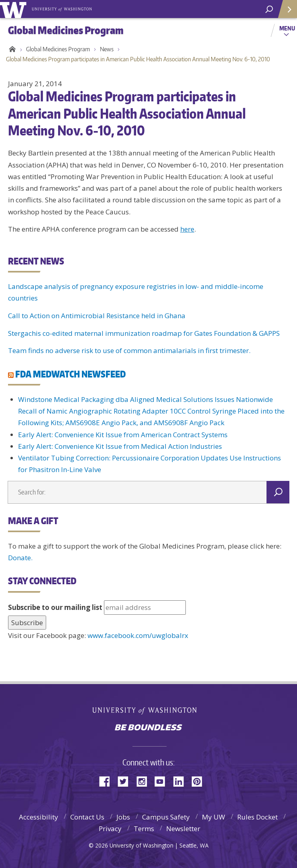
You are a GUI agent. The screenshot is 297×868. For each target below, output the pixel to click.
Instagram (144, 781)
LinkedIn (181, 781)
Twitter (126, 781)
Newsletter (183, 829)
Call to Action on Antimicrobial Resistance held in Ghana (97, 316)
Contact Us (87, 817)
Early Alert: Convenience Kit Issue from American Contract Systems (123, 435)
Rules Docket (257, 817)
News (107, 49)
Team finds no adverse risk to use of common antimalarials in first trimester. (129, 350)
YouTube (163, 781)
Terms (144, 829)
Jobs (123, 817)
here (187, 229)
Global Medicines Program (58, 49)
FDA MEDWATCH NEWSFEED (70, 374)
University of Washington (149, 710)
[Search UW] (269, 9)
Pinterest (200, 781)
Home (11, 49)
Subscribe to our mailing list (55, 607)
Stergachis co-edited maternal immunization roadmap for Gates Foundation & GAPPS (144, 333)
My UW (214, 817)
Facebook (108, 781)
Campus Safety (166, 817)
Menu (287, 28)
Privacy (110, 829)
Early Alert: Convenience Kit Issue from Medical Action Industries (120, 446)
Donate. (20, 558)
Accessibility (39, 817)
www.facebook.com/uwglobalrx (138, 635)
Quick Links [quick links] (285, 12)
